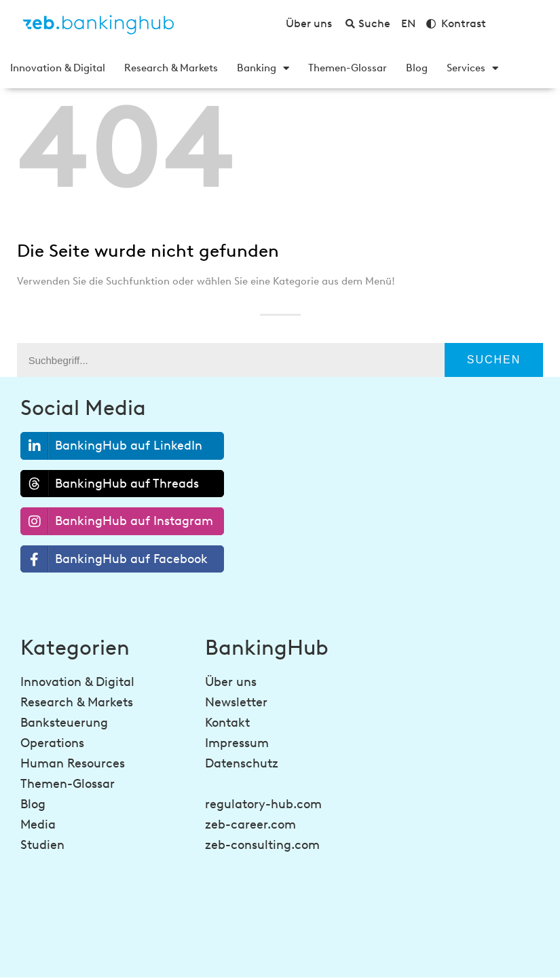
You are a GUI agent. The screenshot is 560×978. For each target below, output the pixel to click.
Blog (417, 68)
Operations (52, 743)
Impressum (237, 743)
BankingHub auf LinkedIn (112, 446)
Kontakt (227, 723)
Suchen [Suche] (494, 360)
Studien (42, 845)
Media (38, 825)
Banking (263, 68)
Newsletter (236, 702)
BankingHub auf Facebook (114, 559)
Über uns (231, 682)
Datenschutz (242, 763)
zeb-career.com (250, 825)
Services (472, 68)
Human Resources (73, 763)
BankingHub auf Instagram (117, 521)
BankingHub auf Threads (110, 484)
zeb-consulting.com (262, 845)
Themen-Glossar (348, 68)
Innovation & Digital (58, 68)
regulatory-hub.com (263, 804)
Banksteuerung (64, 723)
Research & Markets (171, 68)
